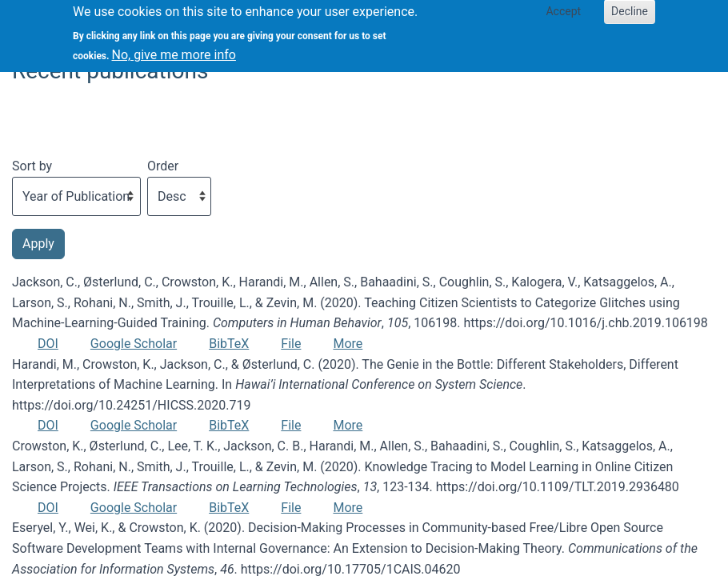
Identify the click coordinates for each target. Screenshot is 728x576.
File (291, 344)
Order (163, 166)
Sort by (32, 166)
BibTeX (229, 344)
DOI (48, 344)
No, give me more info (174, 49)
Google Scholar (134, 344)
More (348, 344)
